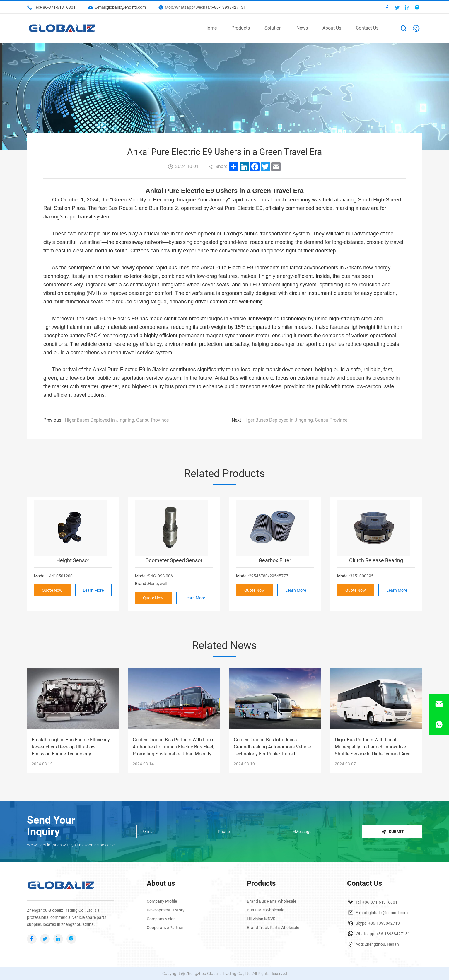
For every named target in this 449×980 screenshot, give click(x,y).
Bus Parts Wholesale (266, 910)
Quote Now (52, 590)
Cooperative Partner (165, 928)
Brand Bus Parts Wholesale (272, 901)
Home (211, 28)
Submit (392, 832)
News (302, 28)
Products (241, 28)
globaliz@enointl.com (126, 7)
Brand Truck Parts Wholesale (273, 928)
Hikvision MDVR (261, 919)
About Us (332, 28)
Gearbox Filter (275, 560)
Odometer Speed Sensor (174, 560)
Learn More (93, 590)
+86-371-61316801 (380, 902)
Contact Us (367, 28)
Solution (273, 28)
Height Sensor (73, 560)
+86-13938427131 (229, 7)
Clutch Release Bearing (376, 560)
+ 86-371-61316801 (58, 7)
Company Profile (162, 901)
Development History (166, 910)
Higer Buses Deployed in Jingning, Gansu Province (106, 420)
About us (161, 883)
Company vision (161, 919)
